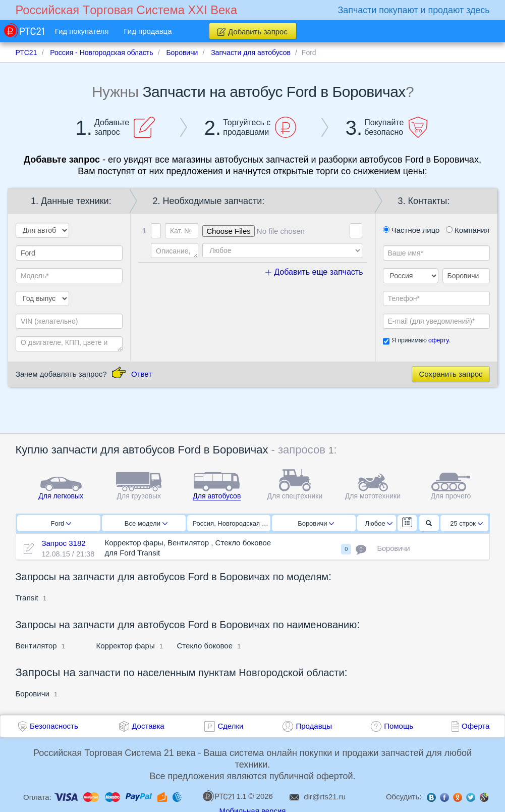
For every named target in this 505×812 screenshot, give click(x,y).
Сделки (230, 726)
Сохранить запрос (451, 374)
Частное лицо (411, 230)
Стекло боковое (205, 646)
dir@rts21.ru (325, 797)
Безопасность (54, 726)
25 (466, 523)
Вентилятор (37, 646)
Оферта (475, 726)
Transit (27, 598)
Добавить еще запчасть (314, 272)
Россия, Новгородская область (232, 523)
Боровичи (316, 523)
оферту (438, 340)
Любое (379, 523)
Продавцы (314, 726)
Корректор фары (126, 646)
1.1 (225, 796)
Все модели (146, 523)
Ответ (142, 374)
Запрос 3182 (63, 543)
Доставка (148, 726)
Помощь (399, 726)
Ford (61, 523)
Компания (468, 230)
